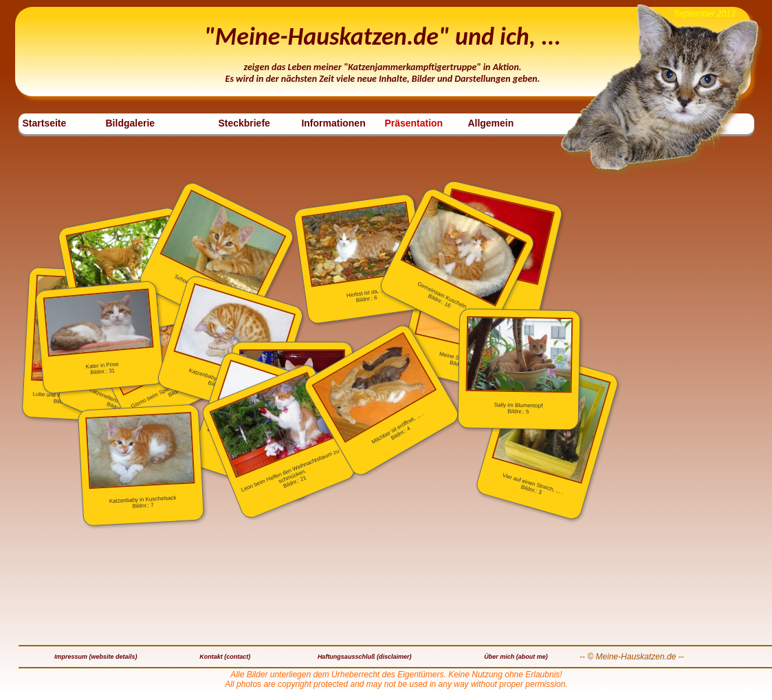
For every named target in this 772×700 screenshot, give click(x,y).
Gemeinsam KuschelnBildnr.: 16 (463, 253)
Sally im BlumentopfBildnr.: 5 (519, 366)
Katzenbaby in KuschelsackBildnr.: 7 (140, 461)
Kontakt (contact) (225, 657)
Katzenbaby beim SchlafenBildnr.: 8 (234, 338)
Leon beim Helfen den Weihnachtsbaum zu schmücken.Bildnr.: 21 (274, 433)
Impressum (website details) (96, 657)
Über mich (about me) (516, 657)
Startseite (45, 123)
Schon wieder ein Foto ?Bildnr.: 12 (223, 248)
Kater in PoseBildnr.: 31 (98, 332)
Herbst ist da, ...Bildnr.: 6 (359, 253)
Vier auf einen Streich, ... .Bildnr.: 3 (551, 426)
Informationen (333, 123)
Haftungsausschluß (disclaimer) (365, 657)
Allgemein (490, 123)
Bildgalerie (131, 123)
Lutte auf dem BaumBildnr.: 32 (124, 268)
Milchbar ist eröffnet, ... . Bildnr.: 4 (374, 389)
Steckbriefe (244, 123)
